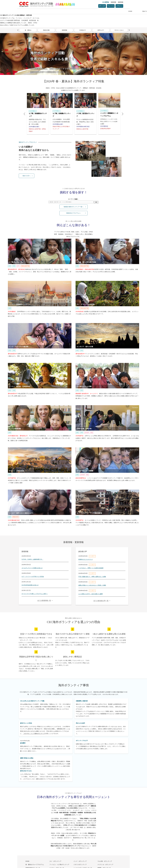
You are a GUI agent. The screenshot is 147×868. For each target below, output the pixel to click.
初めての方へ (49, 11)
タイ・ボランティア (55, 861)
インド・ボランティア (80, 861)
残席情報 (121, 2)
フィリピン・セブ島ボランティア (59, 865)
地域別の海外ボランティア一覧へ (73, 207)
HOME (34, 11)
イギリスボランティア (80, 865)
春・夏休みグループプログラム (35, 865)
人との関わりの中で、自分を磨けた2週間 (91, 594)
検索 (96, 202)
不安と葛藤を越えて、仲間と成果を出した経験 (92, 577)
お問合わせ (119, 6)
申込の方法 (111, 6)
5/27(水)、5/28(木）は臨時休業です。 (32, 559)
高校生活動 (46, 30)
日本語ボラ (83, 30)
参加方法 (81, 11)
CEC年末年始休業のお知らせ (30, 585)
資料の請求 (102, 6)
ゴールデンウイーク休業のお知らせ (32, 568)
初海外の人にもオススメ (86, 559)
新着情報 (113, 2)
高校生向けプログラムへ (73, 213)
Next (129, 30)
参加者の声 (97, 11)
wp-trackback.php (25, 741)
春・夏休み (28, 30)
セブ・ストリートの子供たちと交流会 (33, 577)
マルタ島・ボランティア (105, 861)
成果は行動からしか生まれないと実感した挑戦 (92, 585)
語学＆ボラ (101, 30)
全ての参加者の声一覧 (101, 601)
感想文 (114, 11)
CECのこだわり (119, 30)
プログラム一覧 (66, 11)
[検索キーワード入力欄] (71, 202)
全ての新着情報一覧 (44, 601)
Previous (18, 30)
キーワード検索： (73, 199)
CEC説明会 (106, 2)
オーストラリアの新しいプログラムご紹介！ (35, 594)
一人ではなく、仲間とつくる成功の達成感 (91, 568)
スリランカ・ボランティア (105, 865)
